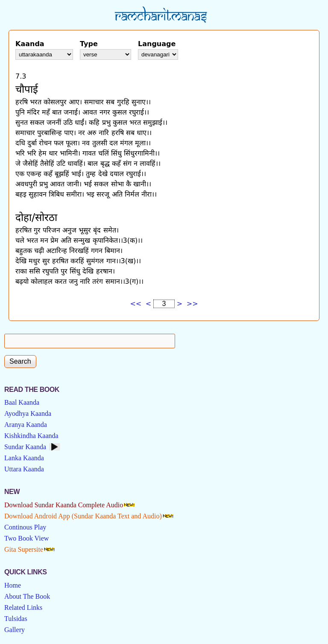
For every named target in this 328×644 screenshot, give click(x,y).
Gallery (15, 630)
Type (89, 44)
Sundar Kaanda (25, 447)
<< (136, 304)
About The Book (27, 596)
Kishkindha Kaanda (31, 436)
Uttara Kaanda (24, 469)
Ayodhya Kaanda (28, 413)
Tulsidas (16, 619)
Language (157, 44)
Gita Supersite (24, 549)
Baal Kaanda (22, 402)
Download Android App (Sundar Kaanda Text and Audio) (83, 516)
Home (13, 585)
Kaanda (30, 44)
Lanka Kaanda (24, 458)
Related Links (23, 607)
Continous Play (25, 527)
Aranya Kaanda (26, 425)
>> (192, 304)
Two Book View (26, 538)
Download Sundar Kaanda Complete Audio (64, 505)
